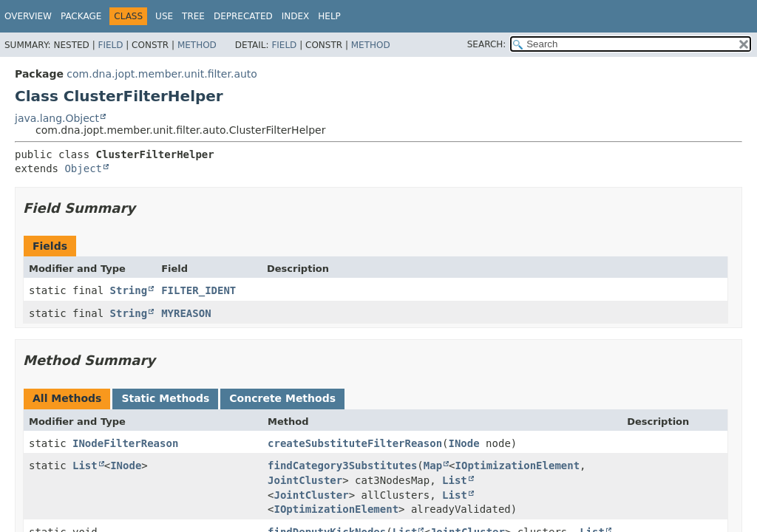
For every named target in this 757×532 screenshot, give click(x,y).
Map (433, 465)
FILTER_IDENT (198, 290)
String (129, 290)
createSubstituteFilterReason (355, 443)
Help (329, 16)
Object (83, 168)
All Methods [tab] (67, 398)
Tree (193, 16)
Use (164, 16)
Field (110, 45)
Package (81, 16)
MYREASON (186, 313)
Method (197, 45)
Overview (28, 16)
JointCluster (305, 480)
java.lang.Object (57, 118)
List (85, 465)
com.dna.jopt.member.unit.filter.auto (162, 74)
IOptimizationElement (518, 465)
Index (296, 16)
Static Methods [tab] (165, 398)
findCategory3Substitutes (342, 465)
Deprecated (243, 16)
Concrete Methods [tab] (282, 398)
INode (464, 443)
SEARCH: (487, 44)
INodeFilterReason (125, 443)
